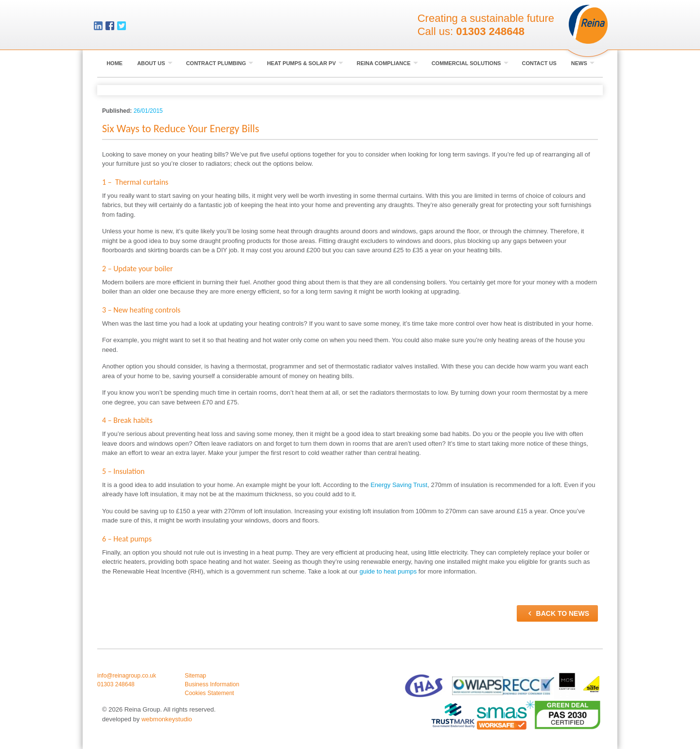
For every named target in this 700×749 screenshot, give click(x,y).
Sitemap (195, 676)
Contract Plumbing (220, 63)
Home (114, 63)
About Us (155, 63)
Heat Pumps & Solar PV (305, 63)
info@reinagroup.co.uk (127, 676)
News (583, 63)
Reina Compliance (387, 63)
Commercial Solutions (470, 63)
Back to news (557, 613)
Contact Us (539, 63)
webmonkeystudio (167, 719)
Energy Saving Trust (399, 485)
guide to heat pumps (388, 571)
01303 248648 (490, 32)
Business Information (212, 684)
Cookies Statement (209, 693)
